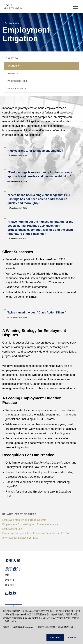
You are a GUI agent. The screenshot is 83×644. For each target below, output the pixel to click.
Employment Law (12, 529)
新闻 (7, 575)
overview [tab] (14, 66)
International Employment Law (20, 538)
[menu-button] (75, 7)
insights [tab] (13, 73)
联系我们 (10, 585)
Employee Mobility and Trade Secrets (24, 520)
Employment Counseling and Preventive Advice (30, 524)
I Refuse (72, 637)
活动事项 (10, 580)
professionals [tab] (18, 81)
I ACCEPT (55, 637)
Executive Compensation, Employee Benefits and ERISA (36, 533)
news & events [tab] (17, 89)
